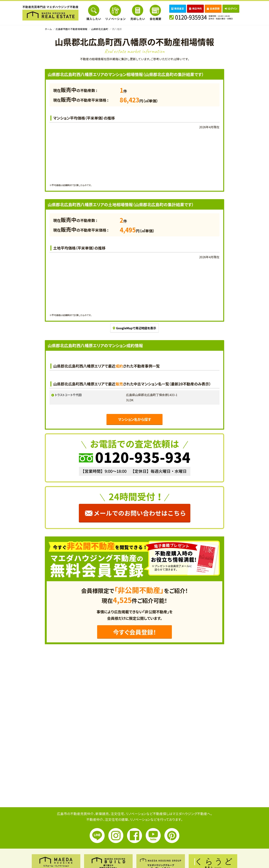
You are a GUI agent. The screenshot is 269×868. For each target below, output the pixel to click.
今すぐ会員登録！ (135, 632)
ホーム (48, 29)
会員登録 (213, 8)
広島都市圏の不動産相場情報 (71, 29)
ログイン (231, 8)
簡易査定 (178, 8)
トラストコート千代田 (68, 395)
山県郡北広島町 (100, 29)
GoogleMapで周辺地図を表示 (134, 328)
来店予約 (195, 8)
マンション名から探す (134, 419)
